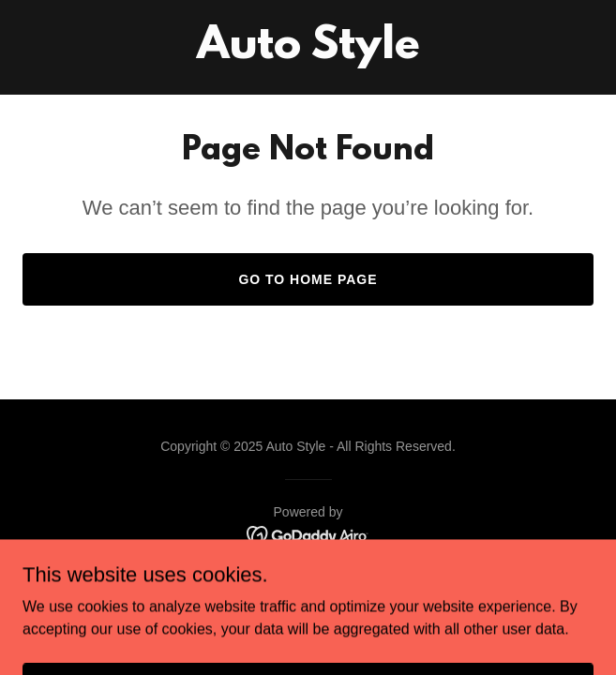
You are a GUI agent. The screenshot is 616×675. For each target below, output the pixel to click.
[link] (308, 53)
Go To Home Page (308, 279)
